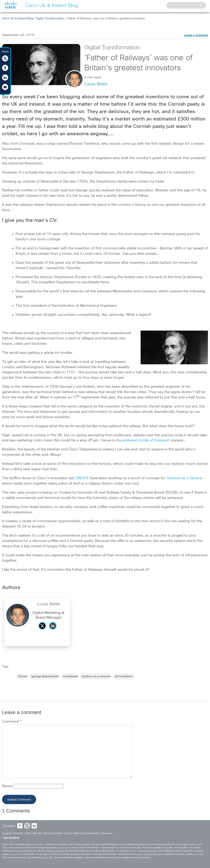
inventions (70, 676)
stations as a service (95, 676)
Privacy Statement (75, 833)
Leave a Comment (196, 35)
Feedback (19, 833)
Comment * (12, 722)
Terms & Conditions (53, 833)
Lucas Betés (96, 84)
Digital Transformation (50, 19)
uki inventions (123, 676)
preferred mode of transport (146, 440)
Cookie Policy (93, 833)
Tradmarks (107, 833)
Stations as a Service (184, 478)
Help (28, 833)
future (22, 676)
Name (8, 786)
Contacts (7, 833)
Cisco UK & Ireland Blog (18, 19)
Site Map (37, 833)
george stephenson (44, 676)
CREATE (82, 478)
